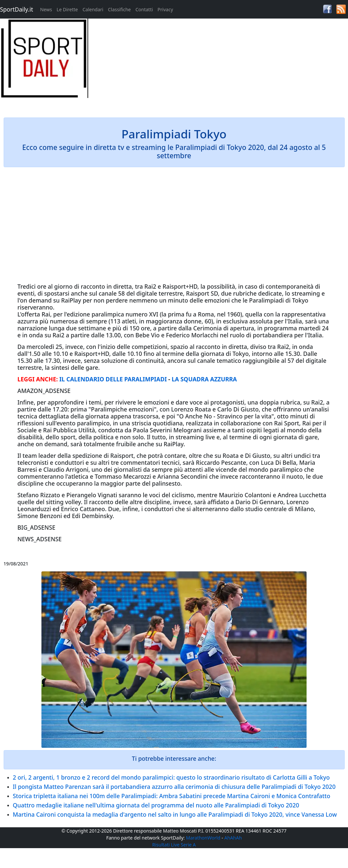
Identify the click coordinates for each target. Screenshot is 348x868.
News (46, 9)
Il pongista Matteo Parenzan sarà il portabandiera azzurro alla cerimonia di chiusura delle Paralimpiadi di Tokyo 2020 (174, 787)
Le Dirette (67, 9)
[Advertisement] (218, 65)
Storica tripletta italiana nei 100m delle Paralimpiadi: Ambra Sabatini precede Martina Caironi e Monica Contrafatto (172, 796)
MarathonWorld (203, 838)
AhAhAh (233, 838)
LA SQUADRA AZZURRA (204, 379)
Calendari (93, 9)
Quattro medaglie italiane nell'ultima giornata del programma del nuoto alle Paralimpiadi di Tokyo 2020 (156, 805)
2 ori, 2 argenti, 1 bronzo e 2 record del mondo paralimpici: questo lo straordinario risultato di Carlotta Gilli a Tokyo (171, 777)
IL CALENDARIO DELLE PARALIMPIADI (113, 379)
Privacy (165, 9)
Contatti (144, 9)
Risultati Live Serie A (174, 845)
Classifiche (119, 9)
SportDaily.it (17, 9)
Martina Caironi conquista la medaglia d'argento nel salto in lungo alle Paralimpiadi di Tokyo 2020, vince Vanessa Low (175, 814)
